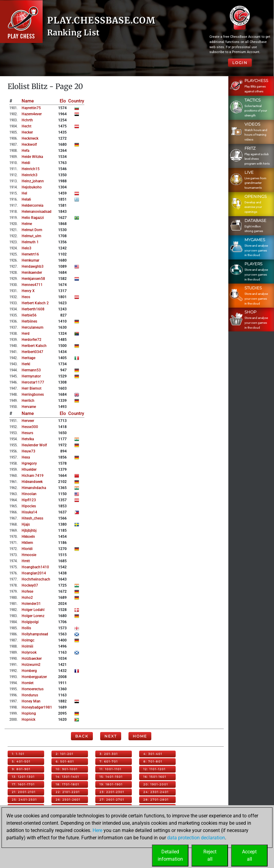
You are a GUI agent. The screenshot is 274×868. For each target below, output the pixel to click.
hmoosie (29, 555)
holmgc (28, 640)
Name (28, 101)
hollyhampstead (35, 634)
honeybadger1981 (37, 707)
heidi (26, 163)
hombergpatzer (34, 677)
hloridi (27, 549)
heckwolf (29, 145)
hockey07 (30, 585)
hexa (26, 457)
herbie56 (29, 315)
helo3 (26, 248)
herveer (28, 421)
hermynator (31, 376)
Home (140, 736)
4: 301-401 (153, 754)
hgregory (29, 463)
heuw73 (28, 451)
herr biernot (32, 388)
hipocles (29, 506)
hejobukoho (32, 187)
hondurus (30, 695)
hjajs (26, 524)
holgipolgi (30, 622)
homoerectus (33, 689)
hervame (29, 407)
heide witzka (32, 157)
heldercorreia (32, 205)
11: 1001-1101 (111, 769)
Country (76, 101)
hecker (27, 132)
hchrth (27, 120)
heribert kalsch (34, 346)
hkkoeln (28, 537)
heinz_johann (33, 181)
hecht (26, 126)
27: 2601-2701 (112, 800)
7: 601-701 (109, 761)
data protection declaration (196, 838)
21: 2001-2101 (24, 792)
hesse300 (30, 427)
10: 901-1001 (67, 769)
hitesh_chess (32, 518)
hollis (26, 628)
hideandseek (32, 482)
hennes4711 (32, 285)
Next (111, 736)
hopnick (28, 720)
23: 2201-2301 (112, 792)
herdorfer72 (32, 340)
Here (97, 830)
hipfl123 (29, 500)
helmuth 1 (30, 242)
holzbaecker (32, 659)
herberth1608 (33, 309)
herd (26, 334)
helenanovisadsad (37, 212)
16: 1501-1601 (155, 777)
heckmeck (30, 138)
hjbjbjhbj (29, 530)
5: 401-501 (21, 761)
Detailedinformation (170, 855)
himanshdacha (34, 488)
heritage (28, 358)
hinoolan (29, 494)
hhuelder (29, 470)
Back (82, 736)
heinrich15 (31, 169)
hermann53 (31, 370)
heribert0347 (32, 352)
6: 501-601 (65, 761)
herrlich (28, 401)
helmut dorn (32, 230)
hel (24, 193)
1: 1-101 (18, 754)
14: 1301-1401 (67, 777)
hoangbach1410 (35, 567)
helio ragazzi (33, 218)
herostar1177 (33, 382)
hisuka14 (29, 512)
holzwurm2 (31, 665)
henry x (28, 291)
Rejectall (210, 855)
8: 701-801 (153, 761)
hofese (27, 591)
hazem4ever (32, 114)
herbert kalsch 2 (35, 303)
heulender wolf (34, 445)
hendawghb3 (33, 266)
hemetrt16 (30, 254)
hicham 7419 (33, 476)
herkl (26, 364)
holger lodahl (33, 610)
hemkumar (30, 260)
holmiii (27, 646)
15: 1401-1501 (111, 777)
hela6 (26, 199)
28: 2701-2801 (156, 800)
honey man (31, 701)
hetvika (28, 439)
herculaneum (32, 327)
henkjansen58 (33, 279)
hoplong (29, 713)
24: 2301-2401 (156, 792)
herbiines (29, 321)
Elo (63, 101)
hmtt (26, 561)
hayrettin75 (31, 108)
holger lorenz (33, 616)
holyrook (29, 652)
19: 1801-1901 (111, 784)
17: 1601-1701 (23, 784)
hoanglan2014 (34, 573)
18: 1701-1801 (67, 784)
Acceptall (249, 855)
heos (26, 297)
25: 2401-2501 (24, 800)
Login (240, 63)
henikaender (32, 273)
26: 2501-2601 (68, 800)
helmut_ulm (31, 236)
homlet (28, 683)
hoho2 (27, 598)
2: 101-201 (65, 754)
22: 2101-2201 (68, 792)
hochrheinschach (36, 579)
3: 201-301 (109, 754)
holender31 (31, 604)
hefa (25, 151)
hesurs (27, 433)
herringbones (33, 395)
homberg (29, 671)
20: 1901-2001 (156, 784)
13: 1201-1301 (23, 777)
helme (27, 224)
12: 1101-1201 (155, 769)
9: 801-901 (21, 769)
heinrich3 (30, 175)
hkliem (27, 543)
